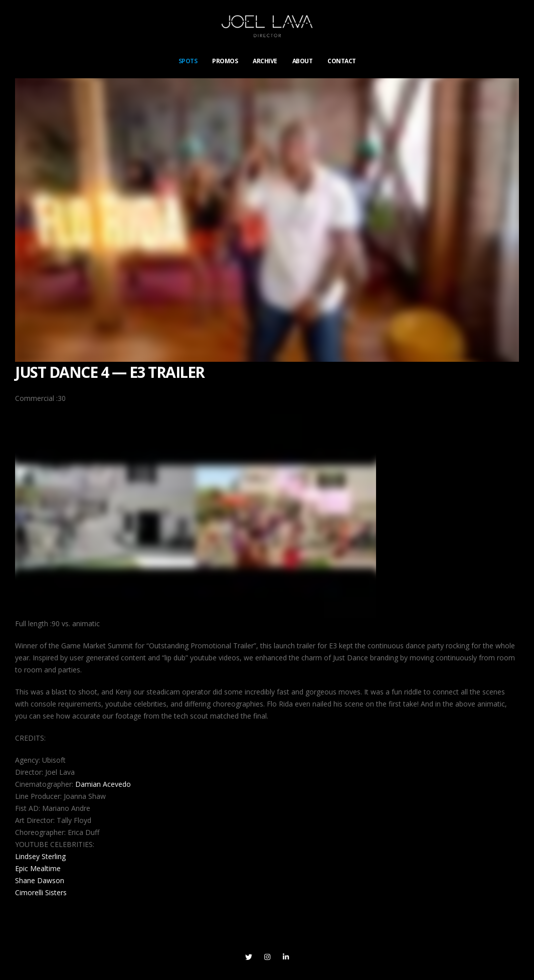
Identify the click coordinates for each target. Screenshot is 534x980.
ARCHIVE (265, 61)
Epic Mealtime (38, 868)
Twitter (249, 957)
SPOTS (188, 61)
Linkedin (286, 957)
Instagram (267, 957)
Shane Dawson (40, 880)
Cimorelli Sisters (41, 892)
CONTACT (342, 61)
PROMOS (225, 61)
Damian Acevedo (103, 784)
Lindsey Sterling (40, 856)
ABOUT (303, 61)
